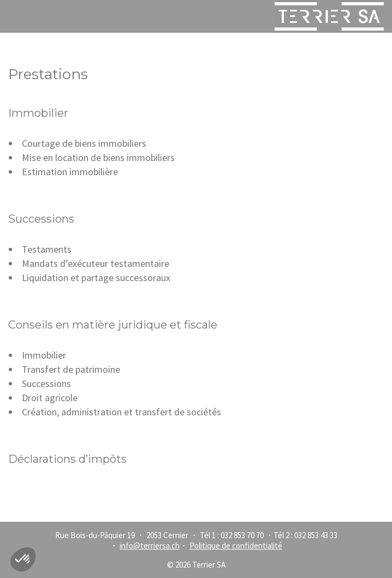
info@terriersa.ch (150, 546)
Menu (14, 16)
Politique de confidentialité (236, 546)
